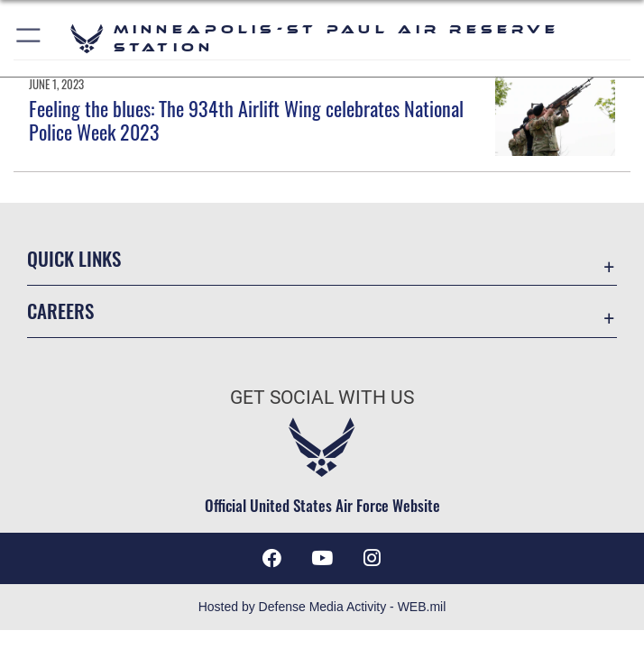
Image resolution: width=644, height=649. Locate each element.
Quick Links (74, 258)
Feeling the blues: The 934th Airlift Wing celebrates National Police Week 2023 (246, 120)
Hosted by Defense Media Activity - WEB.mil (322, 607)
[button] (29, 38)
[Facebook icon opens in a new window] (271, 558)
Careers (60, 311)
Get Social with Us (322, 398)
